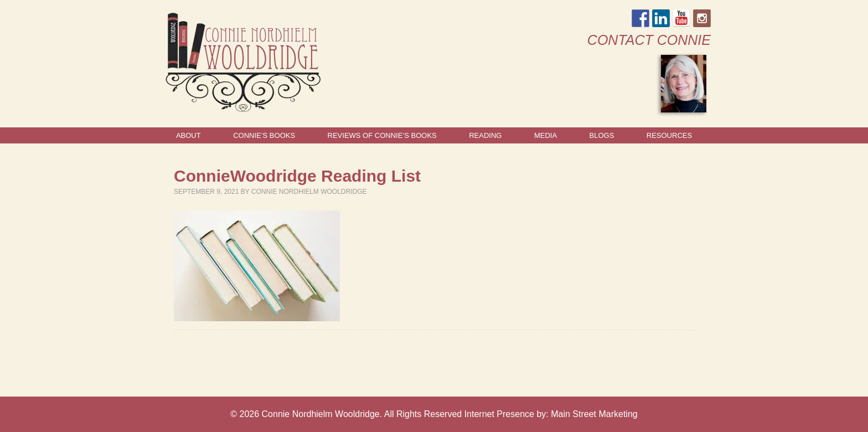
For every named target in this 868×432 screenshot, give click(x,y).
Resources (669, 135)
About (188, 135)
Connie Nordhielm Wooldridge (309, 192)
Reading (485, 135)
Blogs (602, 135)
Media (546, 135)
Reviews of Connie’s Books (382, 135)
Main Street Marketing (594, 414)
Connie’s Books (264, 135)
